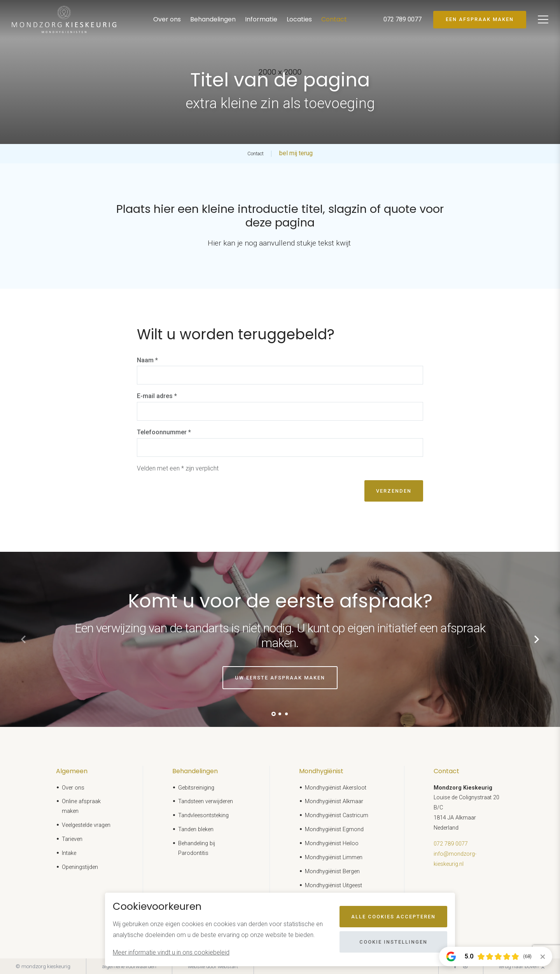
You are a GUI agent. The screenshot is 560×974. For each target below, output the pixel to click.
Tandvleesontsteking (203, 815)
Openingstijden (80, 867)
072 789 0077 (451, 844)
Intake (69, 853)
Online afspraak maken (81, 806)
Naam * (147, 360)
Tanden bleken (196, 829)
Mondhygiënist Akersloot (336, 788)
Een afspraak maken (480, 19)
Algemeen (72, 771)
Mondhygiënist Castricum (337, 815)
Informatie (261, 19)
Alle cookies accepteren (393, 917)
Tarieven (72, 839)
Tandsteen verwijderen (206, 801)
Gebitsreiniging (196, 788)
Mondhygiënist (321, 771)
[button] (274, 714)
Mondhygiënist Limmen (334, 857)
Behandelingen (213, 19)
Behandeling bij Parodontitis (197, 848)
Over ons (167, 19)
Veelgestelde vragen (86, 825)
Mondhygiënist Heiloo (332, 843)
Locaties (299, 19)
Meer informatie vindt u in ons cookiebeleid (171, 952)
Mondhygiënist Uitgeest (333, 885)
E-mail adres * (157, 396)
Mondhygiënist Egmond (334, 829)
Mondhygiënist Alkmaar (334, 801)
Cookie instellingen (393, 942)
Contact (334, 19)
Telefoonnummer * (164, 432)
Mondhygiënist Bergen (332, 871)
